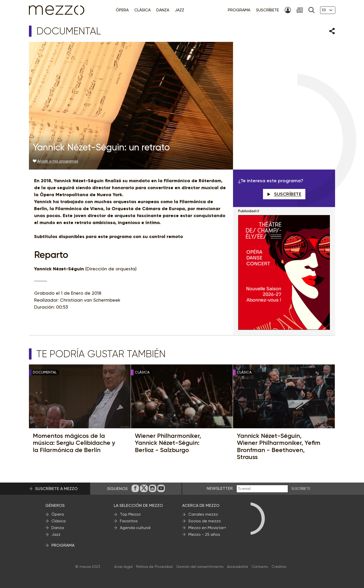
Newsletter (220, 488)
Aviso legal (123, 567)
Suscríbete (284, 194)
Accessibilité (238, 567)
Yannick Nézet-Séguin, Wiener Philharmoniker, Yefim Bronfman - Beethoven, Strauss (279, 446)
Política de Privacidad (154, 567)
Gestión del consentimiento (200, 567)
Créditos (279, 567)
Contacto (260, 567)
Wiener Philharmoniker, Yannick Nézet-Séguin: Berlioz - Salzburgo (168, 443)
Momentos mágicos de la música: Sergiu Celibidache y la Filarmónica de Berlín (74, 443)
